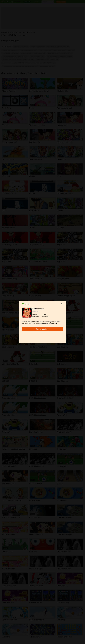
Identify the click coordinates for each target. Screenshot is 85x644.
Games (26, 304)
